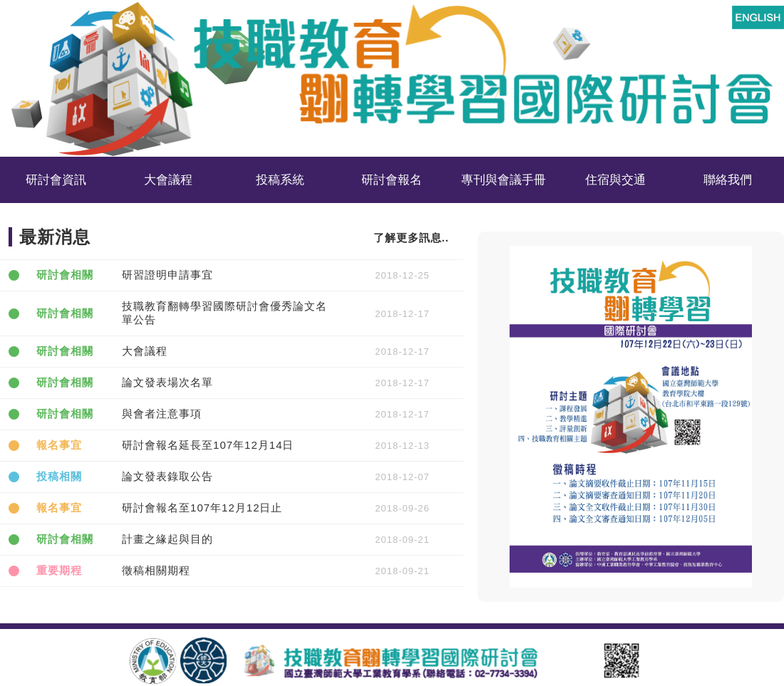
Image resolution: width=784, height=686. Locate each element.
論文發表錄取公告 (167, 476)
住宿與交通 (615, 180)
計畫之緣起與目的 (167, 539)
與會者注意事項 (162, 414)
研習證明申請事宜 (167, 275)
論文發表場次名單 (167, 382)
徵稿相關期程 (156, 570)
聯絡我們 (728, 180)
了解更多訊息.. (411, 238)
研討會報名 (392, 180)
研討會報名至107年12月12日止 (202, 508)
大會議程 (145, 351)
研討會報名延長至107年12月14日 (208, 445)
